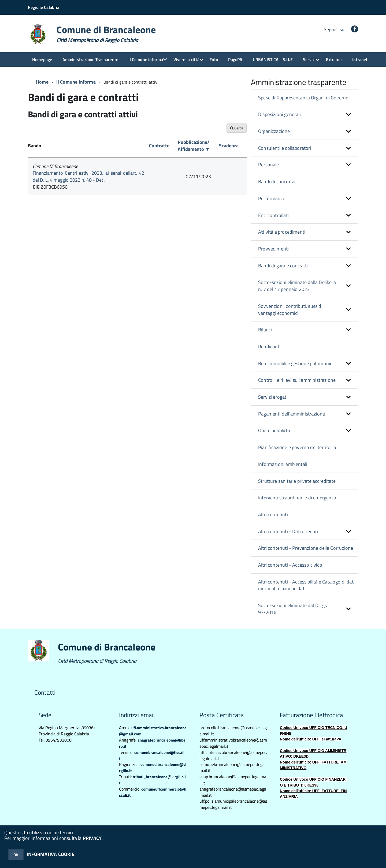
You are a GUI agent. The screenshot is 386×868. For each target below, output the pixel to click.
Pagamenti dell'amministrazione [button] (292, 414)
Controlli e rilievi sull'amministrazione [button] (297, 380)
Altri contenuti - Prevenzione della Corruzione (306, 548)
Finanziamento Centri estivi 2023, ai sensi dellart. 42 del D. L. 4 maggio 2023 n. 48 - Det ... (88, 176)
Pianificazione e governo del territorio (297, 447)
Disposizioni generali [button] (279, 114)
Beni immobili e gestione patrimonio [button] (295, 363)
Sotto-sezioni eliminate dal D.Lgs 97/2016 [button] (292, 609)
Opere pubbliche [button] (275, 430)
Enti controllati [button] (273, 215)
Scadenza (229, 146)
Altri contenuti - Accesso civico (290, 565)
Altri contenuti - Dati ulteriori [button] (288, 531)
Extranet (334, 59)
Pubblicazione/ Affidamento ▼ (194, 146)
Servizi (309, 59)
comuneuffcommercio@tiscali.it (153, 792)
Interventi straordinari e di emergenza (297, 498)
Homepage (42, 59)
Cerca (237, 128)
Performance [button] (272, 198)
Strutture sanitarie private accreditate (297, 481)
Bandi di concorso (277, 182)
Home (42, 82)
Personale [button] (269, 165)
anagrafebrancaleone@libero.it (152, 743)
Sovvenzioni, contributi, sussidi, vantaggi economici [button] (291, 310)
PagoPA (235, 59)
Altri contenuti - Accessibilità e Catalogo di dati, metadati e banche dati (307, 585)
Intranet (360, 59)
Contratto (159, 146)
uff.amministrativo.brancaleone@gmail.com (153, 731)
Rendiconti (269, 347)
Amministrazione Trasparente (90, 59)
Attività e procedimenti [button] (282, 232)
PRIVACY (92, 838)
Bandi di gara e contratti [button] (283, 266)
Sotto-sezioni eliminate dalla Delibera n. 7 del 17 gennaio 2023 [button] (297, 286)
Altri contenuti (273, 515)
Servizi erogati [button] (273, 397)
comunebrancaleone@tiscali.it (153, 755)
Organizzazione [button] (274, 131)
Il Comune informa (146, 59)
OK (16, 855)
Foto (214, 59)
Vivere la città (186, 59)
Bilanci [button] (265, 330)
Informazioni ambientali (283, 464)
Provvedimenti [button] (273, 249)
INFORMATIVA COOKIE (51, 854)
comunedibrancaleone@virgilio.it (153, 768)
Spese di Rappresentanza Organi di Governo (303, 98)
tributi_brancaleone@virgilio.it (152, 780)
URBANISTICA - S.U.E (273, 59)
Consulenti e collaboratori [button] (285, 148)
